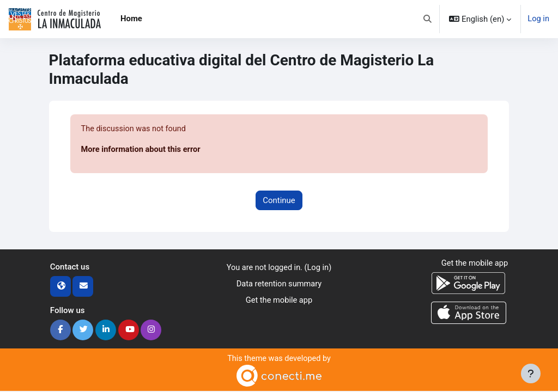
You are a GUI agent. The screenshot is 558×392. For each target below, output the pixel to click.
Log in (538, 19)
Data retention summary (279, 285)
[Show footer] (531, 373)
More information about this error (142, 150)
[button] (427, 19)
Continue (279, 201)
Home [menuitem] (131, 19)
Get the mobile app (279, 302)
